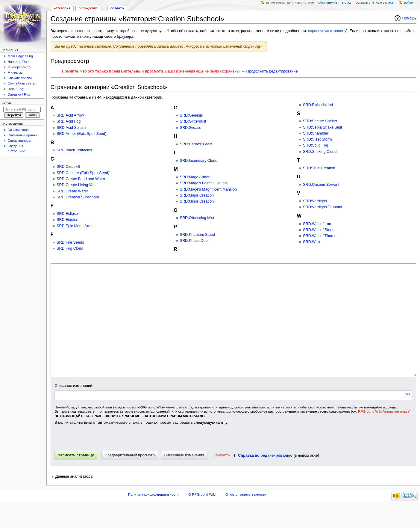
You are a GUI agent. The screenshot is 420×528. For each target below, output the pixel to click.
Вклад (347, 2)
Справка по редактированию (265, 478)
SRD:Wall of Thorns (320, 236)
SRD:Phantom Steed (198, 235)
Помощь (409, 18)
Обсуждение (88, 8)
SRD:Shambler (316, 133)
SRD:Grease (191, 128)
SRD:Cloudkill (68, 167)
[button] (221, 478)
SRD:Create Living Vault (77, 185)
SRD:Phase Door (194, 241)
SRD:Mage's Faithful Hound (203, 183)
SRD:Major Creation (197, 195)
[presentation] (100, 461)
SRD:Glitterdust (193, 121)
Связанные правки (22, 135)
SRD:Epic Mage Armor (76, 226)
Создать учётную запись (375, 2)
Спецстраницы (19, 141)
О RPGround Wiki (202, 517)
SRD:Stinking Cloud (320, 152)
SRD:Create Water (72, 191)
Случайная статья (22, 83)
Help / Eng (15, 89)
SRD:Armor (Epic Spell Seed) (81, 134)
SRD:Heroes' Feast (196, 144)
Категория (62, 8)
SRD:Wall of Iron (317, 224)
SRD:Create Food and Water (81, 179)
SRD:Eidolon (68, 220)
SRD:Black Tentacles (74, 150)
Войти (409, 2)
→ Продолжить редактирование (269, 71)
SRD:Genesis (191, 115)
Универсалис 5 (19, 67)
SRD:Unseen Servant (321, 185)
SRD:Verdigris (315, 201)
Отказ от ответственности (246, 517)
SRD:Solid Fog (316, 145)
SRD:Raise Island (318, 105)
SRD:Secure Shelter (320, 121)
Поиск (6, 102)
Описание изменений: (74, 408)
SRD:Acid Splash (71, 128)
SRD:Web (311, 242)
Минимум (15, 73)
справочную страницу (327, 31)
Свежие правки (20, 78)
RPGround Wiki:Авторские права (384, 434)
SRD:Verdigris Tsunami (322, 207)
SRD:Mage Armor (195, 177)
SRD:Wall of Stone (319, 230)
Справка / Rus (19, 94)
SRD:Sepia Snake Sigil (322, 127)
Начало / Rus (18, 62)
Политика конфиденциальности (153, 517)
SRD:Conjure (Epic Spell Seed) (83, 173)
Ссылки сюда (18, 130)
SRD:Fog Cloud (70, 248)
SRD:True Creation (319, 168)
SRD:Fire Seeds (70, 242)
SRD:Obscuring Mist (197, 218)
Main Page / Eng (20, 56)
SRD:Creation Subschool (78, 197)
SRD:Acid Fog (69, 121)
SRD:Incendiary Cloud (199, 161)
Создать (117, 8)
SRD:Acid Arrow (70, 115)
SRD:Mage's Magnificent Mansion (209, 189)
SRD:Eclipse (67, 214)
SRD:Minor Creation (197, 201)
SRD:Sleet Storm (317, 139)
